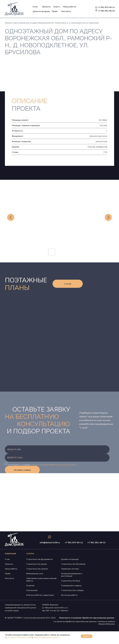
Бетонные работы (69, 595)
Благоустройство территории (40, 595)
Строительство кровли (37, 569)
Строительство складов (72, 590)
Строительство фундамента (39, 559)
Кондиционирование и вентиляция (72, 575)
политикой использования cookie (19, 637)
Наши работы (69, 7)
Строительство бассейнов (73, 564)
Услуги (56, 7)
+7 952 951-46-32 (106, 11)
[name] (57, 449)
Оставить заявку (22, 470)
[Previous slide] (11, 217)
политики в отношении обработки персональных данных (53, 465)
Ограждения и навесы (71, 585)
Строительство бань (71, 581)
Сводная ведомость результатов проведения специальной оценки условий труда (20, 608)
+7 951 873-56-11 (106, 7)
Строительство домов (37, 564)
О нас (35, 7)
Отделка (30, 585)
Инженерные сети (35, 573)
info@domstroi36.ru (50, 542)
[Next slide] (108, 217)
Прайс (55, 11)
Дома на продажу (41, 11)
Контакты (66, 11)
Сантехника (32, 590)
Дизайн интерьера (70, 559)
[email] (57, 458)
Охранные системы (70, 569)
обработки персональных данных (46, 637)
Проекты (46, 7)
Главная (8, 23)
